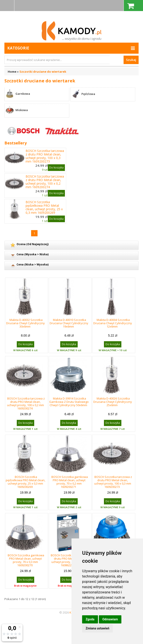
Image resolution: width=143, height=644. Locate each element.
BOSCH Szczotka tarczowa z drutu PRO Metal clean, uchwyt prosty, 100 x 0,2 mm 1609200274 (45, 182)
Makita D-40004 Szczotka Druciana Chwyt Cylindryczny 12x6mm (113, 323)
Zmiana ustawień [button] (97, 628)
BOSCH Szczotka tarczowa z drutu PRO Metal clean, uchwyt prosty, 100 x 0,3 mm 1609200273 (45, 156)
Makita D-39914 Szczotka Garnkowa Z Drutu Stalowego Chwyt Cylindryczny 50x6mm (69, 402)
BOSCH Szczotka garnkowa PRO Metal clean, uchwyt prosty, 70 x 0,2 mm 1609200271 (70, 482)
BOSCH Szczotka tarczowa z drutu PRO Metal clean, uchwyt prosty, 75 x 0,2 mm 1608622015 (70, 560)
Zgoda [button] (90, 619)
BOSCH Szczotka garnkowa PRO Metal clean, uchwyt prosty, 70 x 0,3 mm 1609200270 (26, 560)
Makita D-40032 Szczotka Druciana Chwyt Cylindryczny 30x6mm (25, 323)
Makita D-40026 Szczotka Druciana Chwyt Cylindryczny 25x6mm (113, 402)
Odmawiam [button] (110, 619)
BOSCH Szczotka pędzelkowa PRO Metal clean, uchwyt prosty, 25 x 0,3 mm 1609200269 (44, 207)
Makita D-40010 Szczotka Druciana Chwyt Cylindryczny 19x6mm (69, 323)
